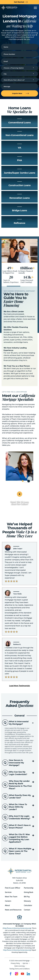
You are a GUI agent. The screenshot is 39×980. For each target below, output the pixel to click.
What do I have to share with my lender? (18, 807)
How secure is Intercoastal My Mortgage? (16, 763)
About (7, 905)
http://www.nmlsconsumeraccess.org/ (17, 950)
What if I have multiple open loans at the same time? (20, 851)
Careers (8, 901)
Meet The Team (11, 897)
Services (8, 892)
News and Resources (13, 910)
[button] (19, 686)
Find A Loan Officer (13, 888)
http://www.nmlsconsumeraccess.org (17, 928)
